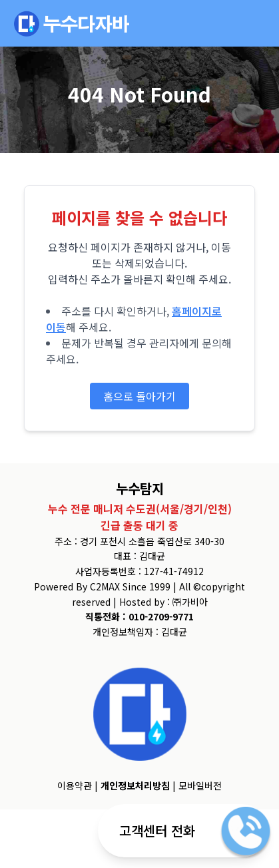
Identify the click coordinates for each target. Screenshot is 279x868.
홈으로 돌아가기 (139, 396)
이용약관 (75, 785)
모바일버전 (200, 785)
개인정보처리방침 (135, 785)
